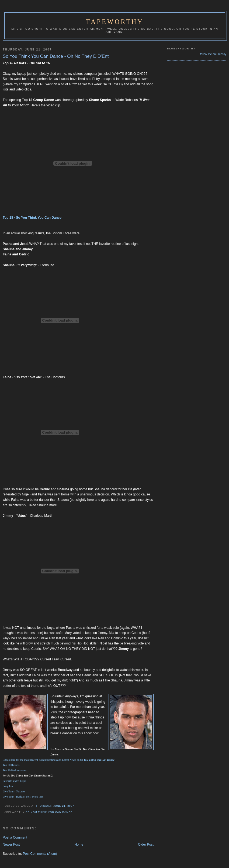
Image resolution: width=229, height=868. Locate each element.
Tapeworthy (115, 22)
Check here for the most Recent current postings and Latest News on (59, 760)
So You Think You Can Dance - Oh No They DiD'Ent (56, 56)
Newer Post (11, 845)
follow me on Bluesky (213, 54)
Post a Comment (15, 837)
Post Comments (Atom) (40, 854)
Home (79, 845)
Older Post (146, 845)
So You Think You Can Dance (49, 812)
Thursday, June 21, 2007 (55, 806)
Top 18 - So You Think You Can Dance (32, 218)
